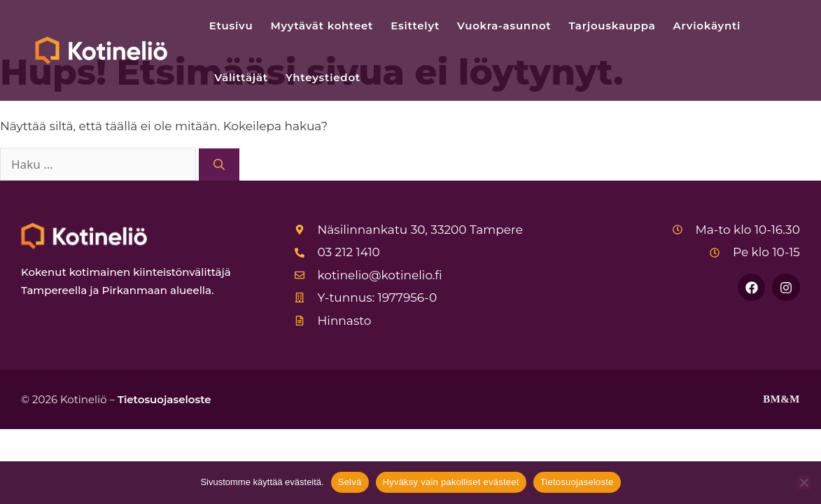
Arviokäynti (707, 26)
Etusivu (231, 26)
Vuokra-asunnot (504, 26)
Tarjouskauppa (612, 26)
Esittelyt (415, 26)
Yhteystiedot (323, 77)
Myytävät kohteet (322, 26)
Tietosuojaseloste (164, 399)
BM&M (781, 399)
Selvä (350, 482)
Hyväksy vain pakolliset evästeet (451, 482)
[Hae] (219, 164)
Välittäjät (241, 77)
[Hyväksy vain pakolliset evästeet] (804, 482)
